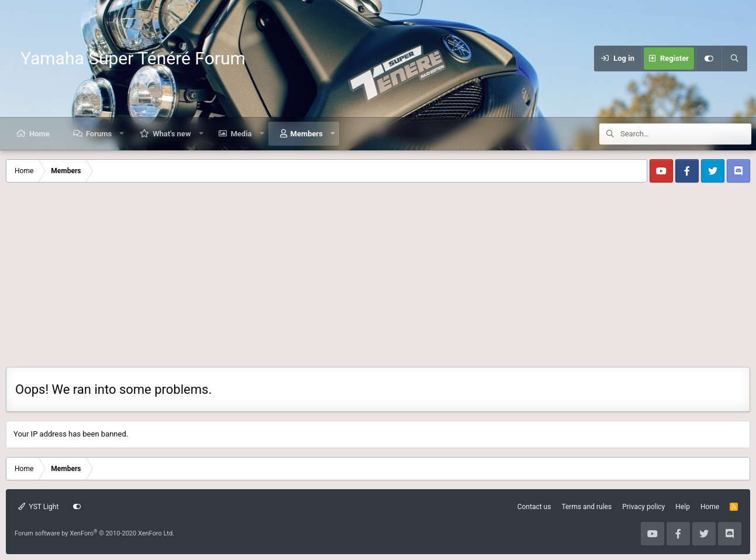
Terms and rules (586, 507)
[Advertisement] (378, 279)
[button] (122, 134)
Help (683, 507)
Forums (99, 134)
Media (241, 134)
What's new (172, 134)
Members (307, 134)
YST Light (38, 507)
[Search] (734, 59)
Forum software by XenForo (94, 533)
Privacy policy (643, 507)
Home (39, 134)
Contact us (534, 507)
